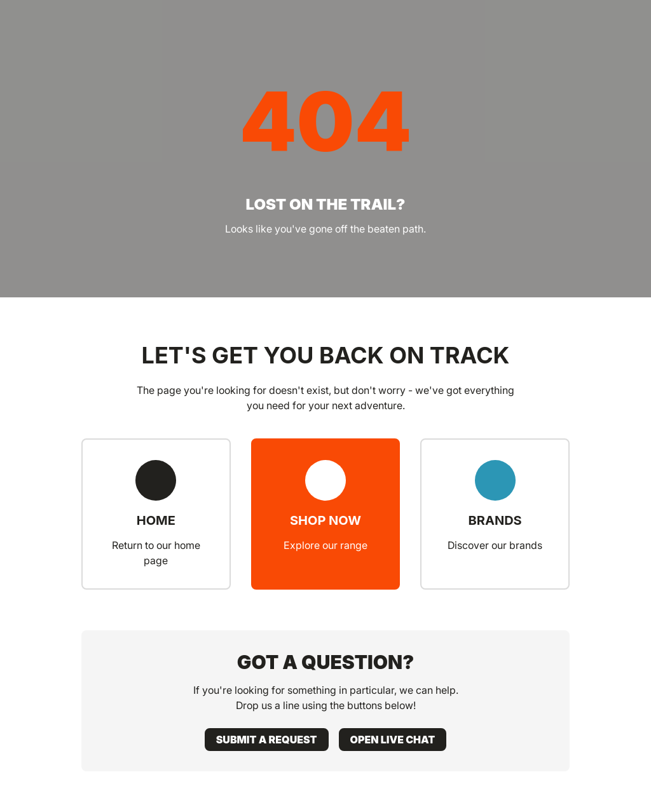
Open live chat (393, 740)
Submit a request (267, 740)
